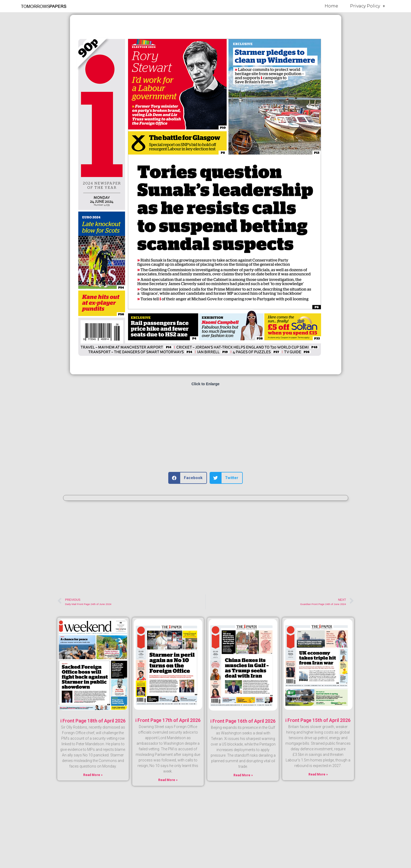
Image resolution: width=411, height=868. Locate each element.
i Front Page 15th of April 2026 (318, 720)
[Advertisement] (206, 429)
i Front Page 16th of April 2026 (243, 721)
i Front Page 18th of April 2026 (93, 721)
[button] (188, 478)
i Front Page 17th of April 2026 (168, 720)
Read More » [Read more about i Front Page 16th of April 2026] (243, 775)
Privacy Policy (368, 6)
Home (331, 6)
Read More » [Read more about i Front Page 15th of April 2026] (318, 774)
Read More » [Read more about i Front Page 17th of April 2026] (168, 780)
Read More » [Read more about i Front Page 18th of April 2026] (93, 775)
